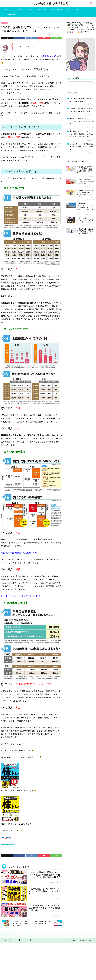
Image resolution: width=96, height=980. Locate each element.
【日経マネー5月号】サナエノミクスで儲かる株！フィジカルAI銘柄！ (82, 121)
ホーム (7, 10)
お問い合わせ (10, 15)
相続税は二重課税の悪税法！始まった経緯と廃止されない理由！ (82, 110)
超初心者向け (57, 10)
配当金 (30, 10)
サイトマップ (73, 10)
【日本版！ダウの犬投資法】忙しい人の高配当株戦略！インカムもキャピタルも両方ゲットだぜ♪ (82, 134)
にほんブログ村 (8, 844)
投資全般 (5, 23)
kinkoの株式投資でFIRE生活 (48, 3)
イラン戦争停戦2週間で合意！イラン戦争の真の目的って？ (81, 100)
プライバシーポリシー (11, 940)
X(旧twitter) (84, 32)
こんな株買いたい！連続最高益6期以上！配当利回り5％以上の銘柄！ (81, 147)
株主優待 (19, 10)
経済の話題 (42, 10)
